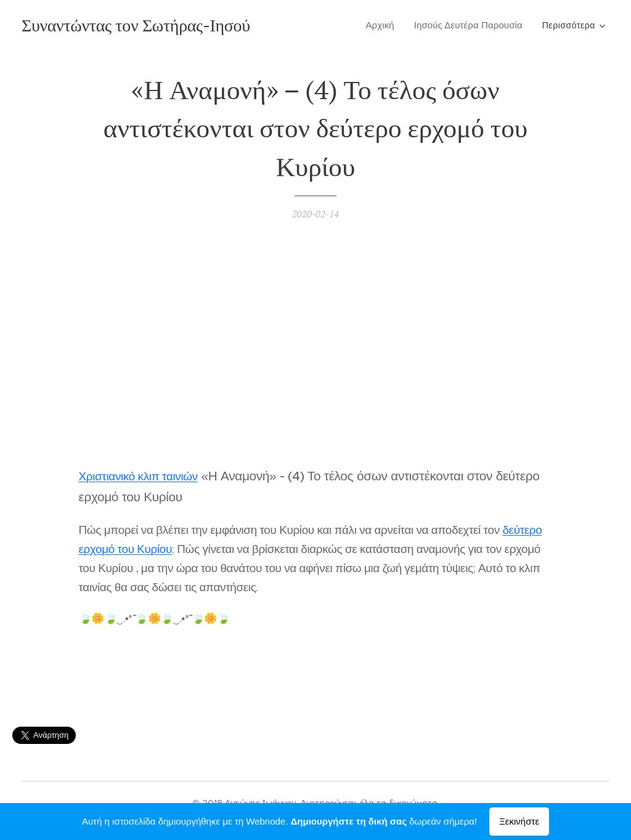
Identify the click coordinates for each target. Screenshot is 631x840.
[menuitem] (384, 25)
